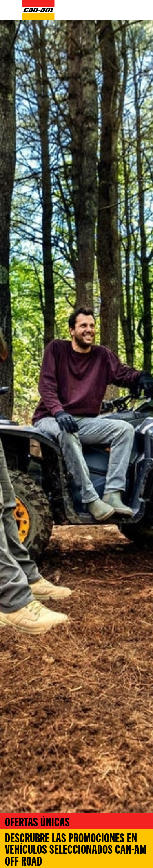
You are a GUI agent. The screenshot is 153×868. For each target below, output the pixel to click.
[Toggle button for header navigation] (11, 10)
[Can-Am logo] (38, 10)
